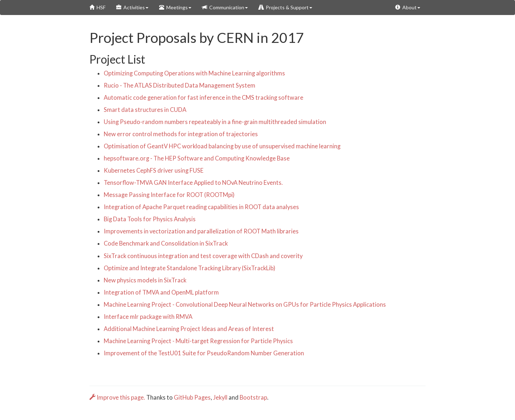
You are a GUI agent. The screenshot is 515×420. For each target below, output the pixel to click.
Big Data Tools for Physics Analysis (150, 219)
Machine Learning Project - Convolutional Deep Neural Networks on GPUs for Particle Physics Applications (245, 305)
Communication (225, 7)
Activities (132, 7)
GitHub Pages (192, 397)
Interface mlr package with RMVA (148, 317)
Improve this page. (118, 397)
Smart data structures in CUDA (145, 110)
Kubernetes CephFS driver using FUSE (154, 171)
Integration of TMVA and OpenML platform (161, 292)
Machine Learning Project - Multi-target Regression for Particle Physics (198, 341)
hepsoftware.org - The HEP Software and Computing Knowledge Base (197, 158)
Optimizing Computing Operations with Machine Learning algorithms (194, 73)
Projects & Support (285, 7)
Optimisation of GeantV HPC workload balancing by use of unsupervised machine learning (222, 146)
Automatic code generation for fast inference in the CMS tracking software (203, 98)
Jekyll (220, 397)
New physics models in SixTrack (145, 280)
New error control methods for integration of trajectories (181, 134)
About (408, 7)
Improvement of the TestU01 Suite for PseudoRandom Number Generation (204, 353)
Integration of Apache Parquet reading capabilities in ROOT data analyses (201, 207)
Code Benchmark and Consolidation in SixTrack (166, 243)
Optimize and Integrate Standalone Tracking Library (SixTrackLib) (190, 268)
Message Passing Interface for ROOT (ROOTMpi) (169, 195)
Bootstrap (253, 397)
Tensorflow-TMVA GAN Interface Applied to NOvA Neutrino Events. (193, 183)
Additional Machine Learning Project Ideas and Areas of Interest (189, 329)
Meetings (175, 7)
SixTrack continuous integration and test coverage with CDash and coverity (203, 256)
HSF (97, 7)
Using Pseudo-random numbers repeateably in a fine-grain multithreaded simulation (215, 122)
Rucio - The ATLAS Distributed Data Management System (180, 85)
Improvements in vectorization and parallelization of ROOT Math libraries (201, 231)
